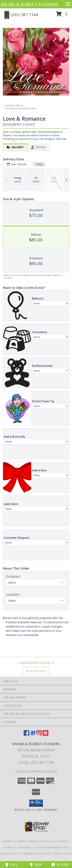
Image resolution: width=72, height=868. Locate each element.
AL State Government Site (50, 847)
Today (39, 164)
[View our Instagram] (39, 735)
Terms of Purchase (37, 854)
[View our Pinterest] (46, 735)
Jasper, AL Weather (16, 847)
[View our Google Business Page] (33, 735)
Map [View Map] (36, 865)
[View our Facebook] (26, 735)
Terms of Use (62, 854)
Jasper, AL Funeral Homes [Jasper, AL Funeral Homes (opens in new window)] (20, 841)
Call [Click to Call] (12, 865)
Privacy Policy (10, 854)
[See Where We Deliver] (36, 671)
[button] (62, 15)
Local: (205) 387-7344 (36, 762)
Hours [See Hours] (60, 865)
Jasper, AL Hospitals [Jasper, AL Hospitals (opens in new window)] (55, 841)
